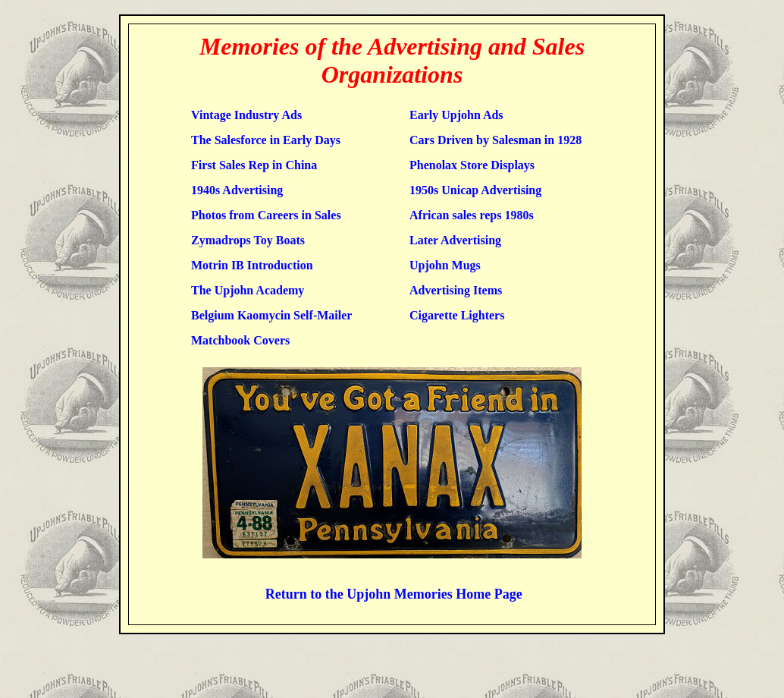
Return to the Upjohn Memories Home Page (394, 594)
